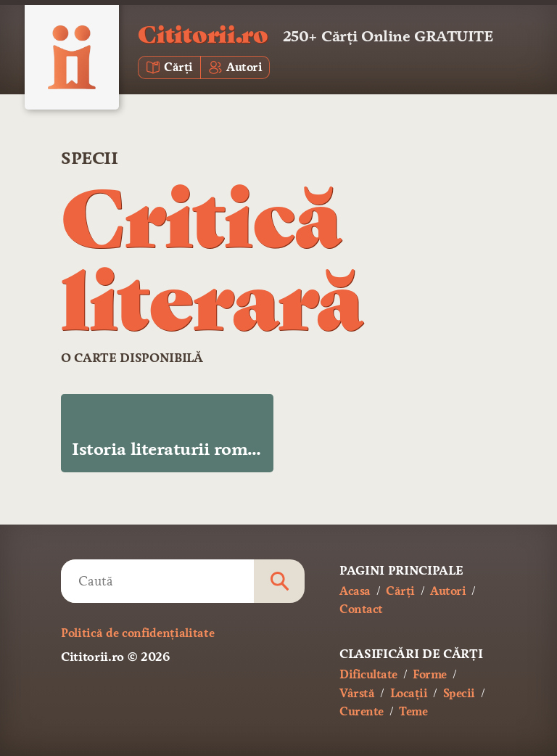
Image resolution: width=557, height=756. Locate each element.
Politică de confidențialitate (137, 633)
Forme (430, 674)
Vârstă (357, 693)
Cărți (400, 591)
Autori (448, 591)
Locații (409, 693)
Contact (361, 609)
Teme (413, 711)
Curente (362, 711)
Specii (89, 158)
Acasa (355, 591)
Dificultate (368, 674)
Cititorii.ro (203, 33)
